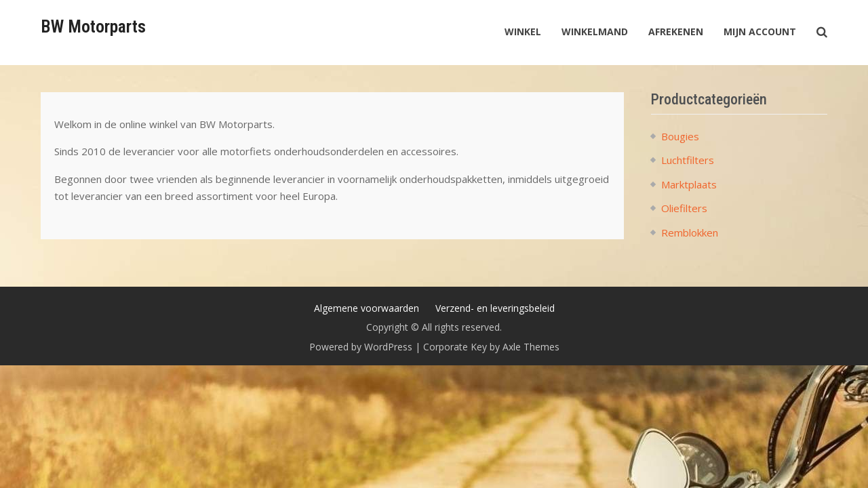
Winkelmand (595, 32)
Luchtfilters (688, 160)
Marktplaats (689, 184)
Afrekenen (676, 32)
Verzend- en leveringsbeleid (495, 308)
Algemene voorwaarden (367, 308)
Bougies (680, 136)
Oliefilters (684, 208)
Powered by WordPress (361, 347)
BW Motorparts (93, 26)
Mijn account (760, 32)
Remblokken (690, 232)
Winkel (523, 32)
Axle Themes (531, 347)
